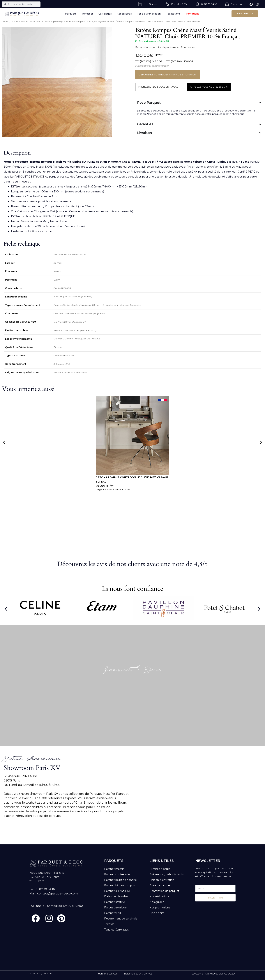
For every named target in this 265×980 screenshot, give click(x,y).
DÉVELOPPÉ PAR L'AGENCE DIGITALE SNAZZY (214, 974)
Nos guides (157, 902)
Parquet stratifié (115, 902)
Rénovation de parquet (164, 891)
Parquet (15, 22)
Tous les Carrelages (116, 930)
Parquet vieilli (113, 913)
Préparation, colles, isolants (167, 874)
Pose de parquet (160, 885)
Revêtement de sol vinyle (121, 919)
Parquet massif (114, 869)
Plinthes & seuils (160, 869)
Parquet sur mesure (117, 891)
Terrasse (109, 924)
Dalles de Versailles (116, 896)
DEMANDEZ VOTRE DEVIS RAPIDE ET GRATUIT (169, 75)
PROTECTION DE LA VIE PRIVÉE (138, 974)
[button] (4, 442)
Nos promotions (160, 908)
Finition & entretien (162, 880)
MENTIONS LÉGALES (108, 974)
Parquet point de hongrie (120, 880)
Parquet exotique (115, 908)
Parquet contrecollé (117, 874)
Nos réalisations (159, 896)
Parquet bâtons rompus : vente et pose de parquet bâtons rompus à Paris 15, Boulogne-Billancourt (68, 22)
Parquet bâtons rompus (120, 885)
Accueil (5, 22)
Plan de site (157, 913)
